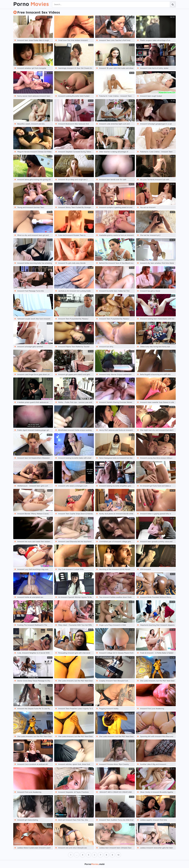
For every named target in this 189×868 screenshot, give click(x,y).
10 (118, 855)
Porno (31, 4)
